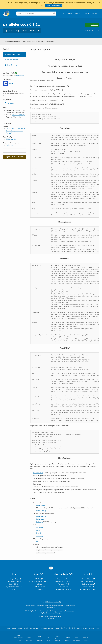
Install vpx (40, 522)
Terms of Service (88, 579)
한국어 (98, 628)
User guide (13, 584)
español (14, 628)
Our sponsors (39, 589)
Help (64, 13)
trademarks (69, 611)
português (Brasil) (34, 628)
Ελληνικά (51, 628)
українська (44, 628)
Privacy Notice (88, 587)
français (20, 628)
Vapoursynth (41, 528)
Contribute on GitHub (63, 581)
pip (37, 542)
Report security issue (88, 581)
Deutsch (57, 628)
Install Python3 (41, 505)
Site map (51, 619)
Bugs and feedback (64, 579)
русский (79, 628)
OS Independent (12, 139)
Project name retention (13, 587)
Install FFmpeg (41, 511)
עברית (85, 628)
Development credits (63, 589)
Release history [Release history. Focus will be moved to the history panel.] (11, 60)
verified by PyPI (20, 76)
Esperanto (91, 628)
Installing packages (13, 579)
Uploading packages (13, 581)
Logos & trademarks (39, 587)
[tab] (14, 54)
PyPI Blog (38, 579)
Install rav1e (40, 519)
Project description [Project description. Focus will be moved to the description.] (12, 54)
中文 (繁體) (72, 628)
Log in (87, 13)
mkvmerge (40, 536)
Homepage (9, 103)
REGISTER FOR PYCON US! (53, 6)
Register (95, 13)
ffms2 (38, 530)
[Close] (99, 3)
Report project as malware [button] (14, 157)
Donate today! (51, 607)
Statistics (39, 584)
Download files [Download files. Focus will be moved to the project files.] (11, 65)
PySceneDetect (38, 473)
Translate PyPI (63, 584)
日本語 (26, 628)
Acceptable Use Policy (88, 589)
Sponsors (78, 13)
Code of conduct (88, 584)
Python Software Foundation (50, 613)
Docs (70, 13)
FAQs (14, 589)
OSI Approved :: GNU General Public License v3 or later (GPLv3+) (16, 131)
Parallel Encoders (17, 115)
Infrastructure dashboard (38, 581)
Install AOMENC (41, 516)
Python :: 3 (10, 145)
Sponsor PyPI (63, 587)
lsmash (39, 533)
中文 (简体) (64, 628)
